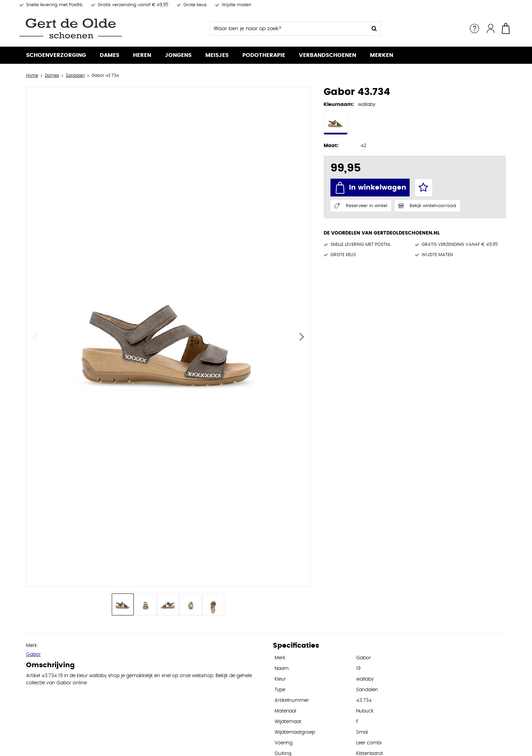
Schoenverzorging (56, 55)
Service (474, 28)
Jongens (178, 55)
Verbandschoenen (328, 55)
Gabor (33, 655)
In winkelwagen (378, 188)
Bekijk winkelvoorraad (433, 206)
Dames (110, 55)
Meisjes (217, 55)
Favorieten (424, 188)
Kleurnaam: (339, 105)
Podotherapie (264, 55)
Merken (382, 55)
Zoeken (374, 28)
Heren (142, 55)
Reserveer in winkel (367, 206)
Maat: (331, 146)
